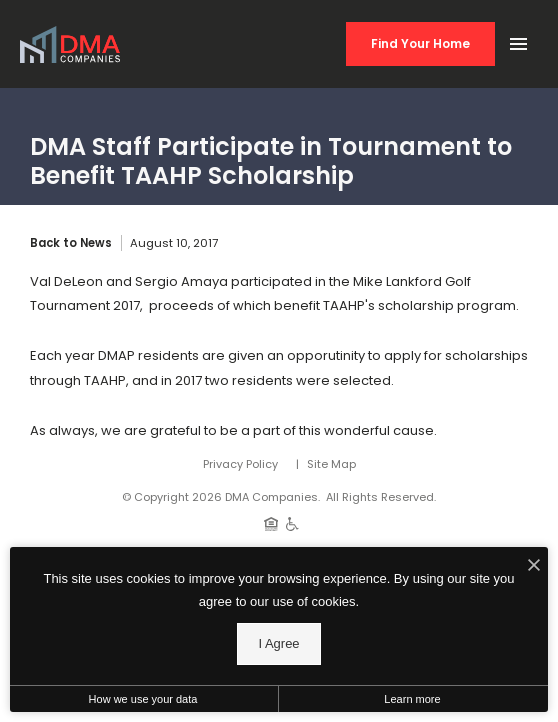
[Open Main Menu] (518, 40)
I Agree (278, 643)
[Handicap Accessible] (292, 523)
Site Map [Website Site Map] (331, 464)
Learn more (412, 699)
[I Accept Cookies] (534, 567)
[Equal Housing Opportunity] (271, 523)
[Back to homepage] (70, 44)
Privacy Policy (240, 464)
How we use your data (143, 699)
